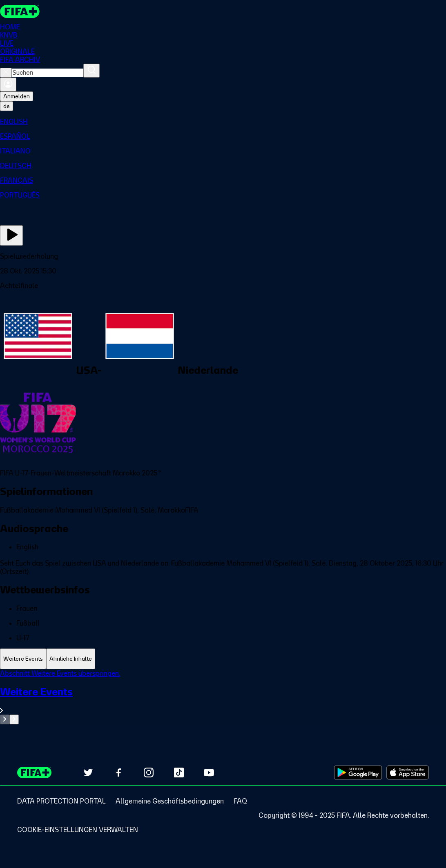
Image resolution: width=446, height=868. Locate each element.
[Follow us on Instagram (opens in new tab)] (149, 773)
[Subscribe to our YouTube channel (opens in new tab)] (209, 773)
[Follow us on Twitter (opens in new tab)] (88, 773)
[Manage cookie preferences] (78, 830)
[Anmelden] (8, 84)
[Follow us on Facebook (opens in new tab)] (118, 773)
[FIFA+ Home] (20, 11)
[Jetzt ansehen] (11, 235)
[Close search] (6, 73)
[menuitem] (223, 122)
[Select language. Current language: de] (7, 106)
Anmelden (17, 96)
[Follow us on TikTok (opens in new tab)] (179, 773)
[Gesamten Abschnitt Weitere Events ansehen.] (223, 700)
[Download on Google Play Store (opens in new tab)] (358, 773)
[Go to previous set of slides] (5, 719)
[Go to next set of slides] (14, 719)
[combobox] (48, 73)
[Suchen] (91, 71)
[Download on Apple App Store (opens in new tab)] (408, 773)
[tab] (23, 659)
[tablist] (223, 659)
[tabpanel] (223, 697)
